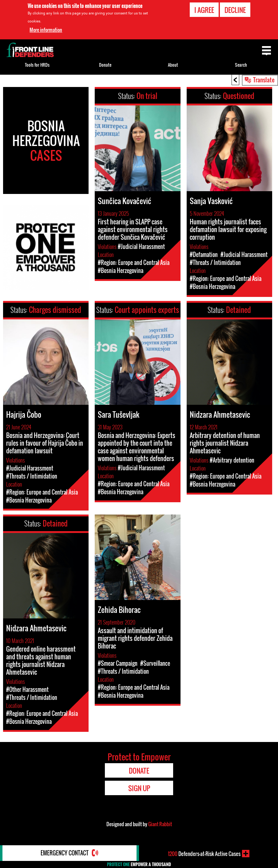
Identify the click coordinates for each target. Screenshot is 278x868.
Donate (105, 65)
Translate (264, 80)
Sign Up (139, 788)
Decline (235, 10)
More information (46, 30)
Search (241, 65)
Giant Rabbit (160, 824)
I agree (204, 10)
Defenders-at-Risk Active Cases (204, 854)
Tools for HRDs (37, 65)
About (173, 65)
